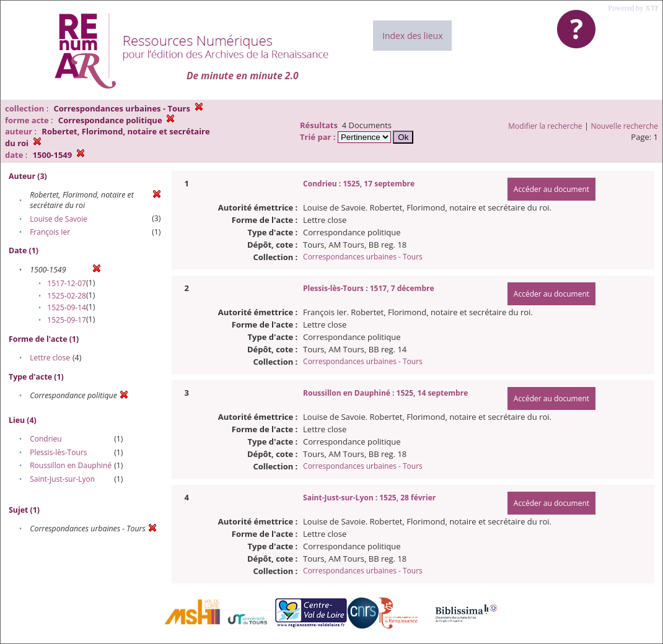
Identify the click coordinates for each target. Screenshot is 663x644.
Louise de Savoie (59, 219)
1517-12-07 (67, 283)
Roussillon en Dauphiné (71, 465)
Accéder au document (551, 189)
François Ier (50, 232)
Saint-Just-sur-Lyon (62, 479)
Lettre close (50, 358)
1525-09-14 (67, 307)
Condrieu (46, 439)
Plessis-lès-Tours (58, 452)
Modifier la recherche (545, 126)
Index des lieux (412, 36)
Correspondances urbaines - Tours (363, 257)
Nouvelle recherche (625, 126)
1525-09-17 (67, 320)
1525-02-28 (67, 296)
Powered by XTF (634, 8)
